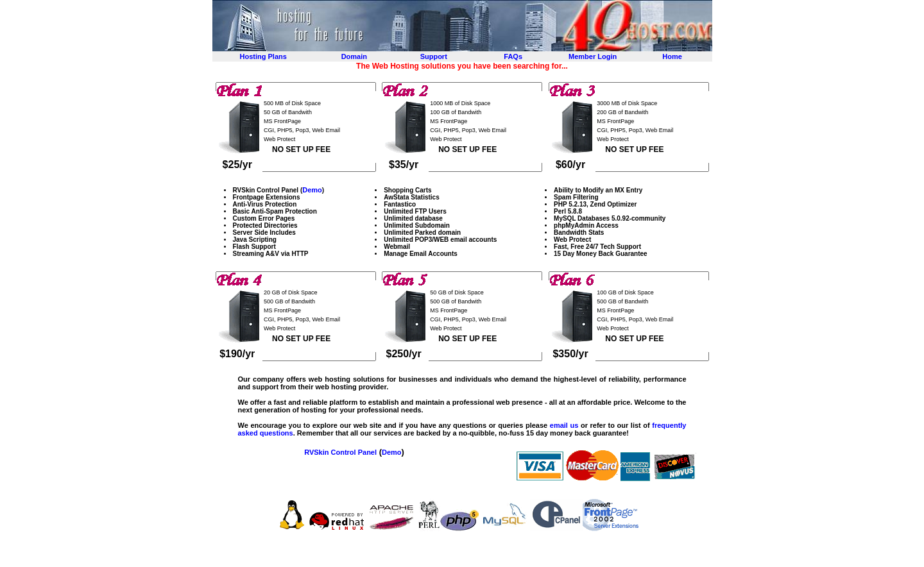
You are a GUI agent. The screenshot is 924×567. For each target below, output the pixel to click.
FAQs (513, 56)
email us (564, 425)
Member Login (593, 56)
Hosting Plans (263, 56)
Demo (312, 190)
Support (434, 56)
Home (672, 56)
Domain (354, 56)
